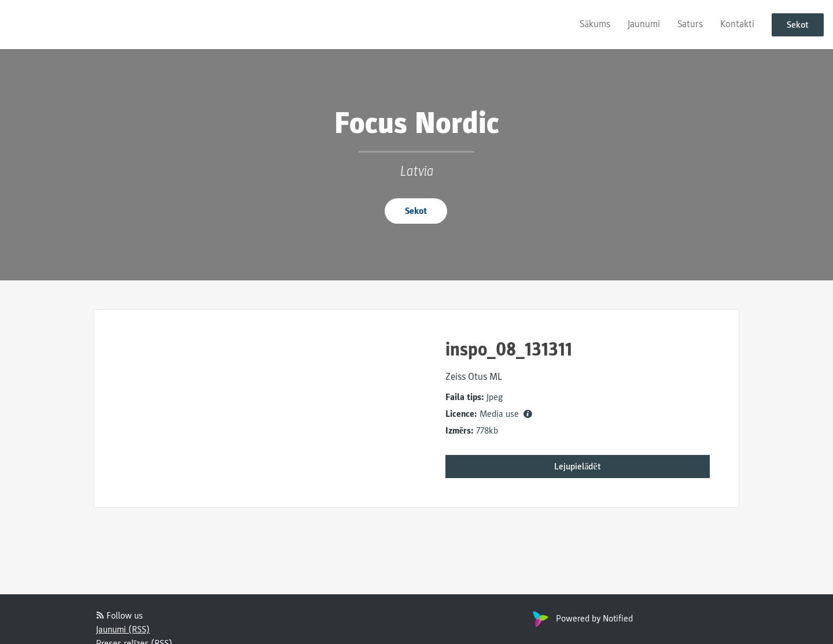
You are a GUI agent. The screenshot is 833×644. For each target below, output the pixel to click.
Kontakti (737, 24)
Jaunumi (644, 24)
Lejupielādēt (577, 467)
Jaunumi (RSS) (123, 630)
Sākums (595, 24)
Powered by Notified (581, 619)
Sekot (798, 25)
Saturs (690, 24)
